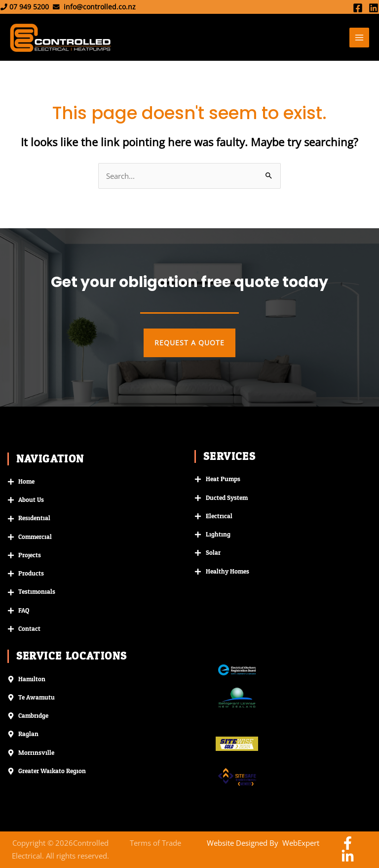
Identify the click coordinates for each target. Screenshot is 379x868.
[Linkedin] (374, 8)
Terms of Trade (155, 843)
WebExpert (301, 843)
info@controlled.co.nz (100, 7)
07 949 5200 (29, 7)
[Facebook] (358, 8)
